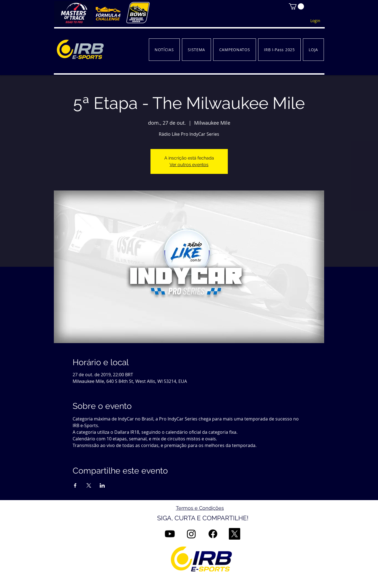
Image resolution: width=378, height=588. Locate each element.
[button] (296, 6)
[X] (234, 534)
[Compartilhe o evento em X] (89, 485)
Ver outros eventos (189, 165)
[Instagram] (191, 534)
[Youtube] (170, 534)
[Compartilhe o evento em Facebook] (75, 485)
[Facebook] (213, 534)
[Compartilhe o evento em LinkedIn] (102, 485)
